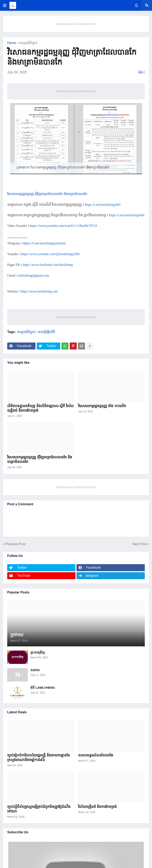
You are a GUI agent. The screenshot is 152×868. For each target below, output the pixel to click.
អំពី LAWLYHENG (43, 688)
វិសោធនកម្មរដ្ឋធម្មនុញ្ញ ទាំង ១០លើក (102, 406)
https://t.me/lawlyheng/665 (103, 205)
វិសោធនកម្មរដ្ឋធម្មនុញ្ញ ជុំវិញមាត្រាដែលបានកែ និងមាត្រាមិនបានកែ (40, 460)
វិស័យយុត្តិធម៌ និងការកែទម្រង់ (98, 807)
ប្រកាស (17, 635)
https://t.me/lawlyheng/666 (127, 215)
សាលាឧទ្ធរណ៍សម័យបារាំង (96, 755)
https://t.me (44, 243)
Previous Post (15, 544)
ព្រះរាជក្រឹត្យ (38, 652)
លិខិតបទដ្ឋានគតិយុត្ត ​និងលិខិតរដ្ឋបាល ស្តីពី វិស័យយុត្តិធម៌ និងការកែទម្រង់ (40, 408)
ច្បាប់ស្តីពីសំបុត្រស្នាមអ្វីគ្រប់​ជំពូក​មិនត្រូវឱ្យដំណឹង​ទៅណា (39, 809)
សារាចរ (35, 670)
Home (12, 43)
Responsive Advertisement (76, 24)
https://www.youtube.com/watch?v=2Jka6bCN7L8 (63, 226)
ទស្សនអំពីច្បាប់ (28, 43)
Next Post (140, 544)
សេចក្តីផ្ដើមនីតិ (47, 332)
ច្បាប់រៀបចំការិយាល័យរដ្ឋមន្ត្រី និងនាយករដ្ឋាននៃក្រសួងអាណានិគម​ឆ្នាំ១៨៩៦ (39, 758)
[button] (5, 5)
